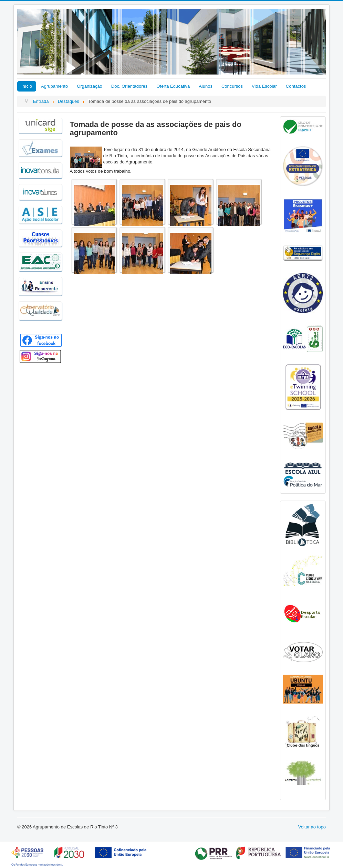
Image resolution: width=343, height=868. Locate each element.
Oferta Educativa (173, 86)
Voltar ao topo (312, 827)
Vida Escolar (264, 86)
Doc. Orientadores (129, 86)
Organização (90, 86)
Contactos (296, 86)
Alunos (206, 86)
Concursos (232, 86)
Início (27, 86)
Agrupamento (54, 86)
